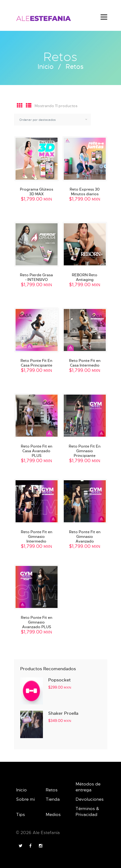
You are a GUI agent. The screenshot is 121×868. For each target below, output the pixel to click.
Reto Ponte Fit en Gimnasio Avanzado (85, 536)
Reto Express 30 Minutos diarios (85, 192)
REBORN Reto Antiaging (85, 277)
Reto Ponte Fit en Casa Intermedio (85, 363)
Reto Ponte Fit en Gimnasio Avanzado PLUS (37, 622)
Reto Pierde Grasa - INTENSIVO (36, 277)
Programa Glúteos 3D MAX (37, 192)
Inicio (46, 67)
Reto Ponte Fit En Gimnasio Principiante (85, 451)
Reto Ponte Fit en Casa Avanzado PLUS (37, 451)
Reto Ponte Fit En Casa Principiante (36, 363)
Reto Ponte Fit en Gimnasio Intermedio (37, 536)
